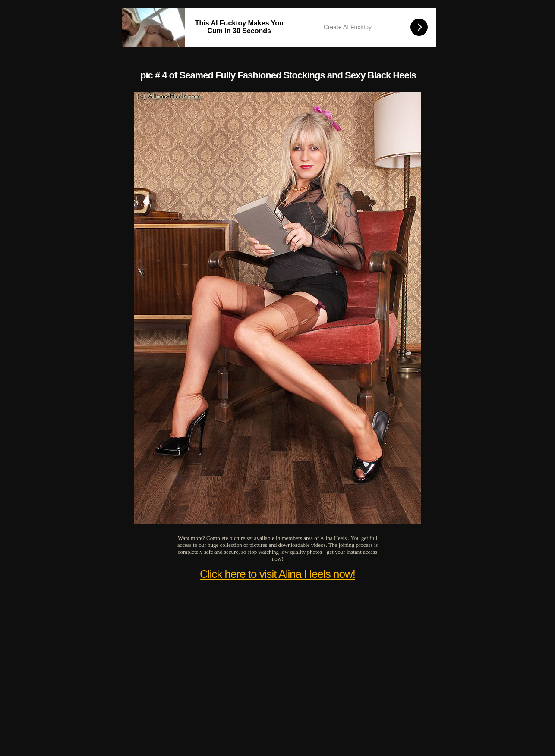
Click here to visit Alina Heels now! (277, 574)
